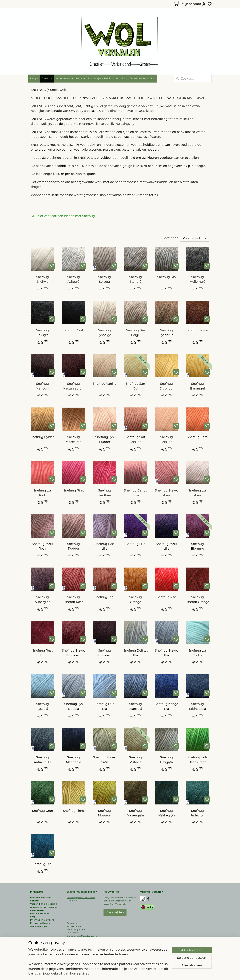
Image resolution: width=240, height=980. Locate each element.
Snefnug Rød (166, 597)
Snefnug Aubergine (42, 600)
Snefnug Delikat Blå (135, 653)
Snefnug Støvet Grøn (104, 760)
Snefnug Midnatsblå (198, 706)
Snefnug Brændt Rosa (73, 600)
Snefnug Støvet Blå (166, 653)
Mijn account (194, 4)
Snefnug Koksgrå (42, 333)
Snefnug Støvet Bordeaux (73, 653)
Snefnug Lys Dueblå (73, 706)
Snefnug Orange (135, 600)
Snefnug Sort (73, 330)
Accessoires (64, 78)
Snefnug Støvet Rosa (166, 493)
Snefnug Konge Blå (166, 706)
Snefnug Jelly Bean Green (198, 760)
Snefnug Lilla (135, 544)
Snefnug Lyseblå (42, 706)
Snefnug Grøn (42, 811)
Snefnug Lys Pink (42, 493)
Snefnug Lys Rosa (197, 493)
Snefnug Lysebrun (166, 333)
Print (81, 78)
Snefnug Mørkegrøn (166, 813)
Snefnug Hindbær (104, 493)
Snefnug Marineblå (73, 760)
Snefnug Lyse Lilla (104, 546)
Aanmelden (115, 912)
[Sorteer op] (194, 238)
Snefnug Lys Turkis (197, 653)
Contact (35, 901)
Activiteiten (120, 78)
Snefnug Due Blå (104, 706)
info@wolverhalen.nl (77, 945)
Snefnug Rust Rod (42, 653)
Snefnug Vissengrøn (135, 813)
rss (137, 974)
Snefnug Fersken (166, 440)
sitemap (131, 974)
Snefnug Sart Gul (135, 386)
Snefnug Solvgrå (104, 279)
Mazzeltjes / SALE (99, 78)
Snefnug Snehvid (42, 279)
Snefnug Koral (198, 437)
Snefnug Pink (73, 490)
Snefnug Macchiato (73, 440)
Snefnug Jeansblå (135, 706)
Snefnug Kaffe (197, 330)
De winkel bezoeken (143, 78)
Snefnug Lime (73, 811)
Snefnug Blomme (197, 546)
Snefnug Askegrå (73, 279)
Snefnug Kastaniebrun (73, 386)
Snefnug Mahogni (42, 386)
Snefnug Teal (42, 864)
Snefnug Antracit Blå (42, 760)
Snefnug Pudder (73, 546)
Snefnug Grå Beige (135, 333)
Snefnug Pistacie (135, 760)
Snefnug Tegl (104, 597)
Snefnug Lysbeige (104, 333)
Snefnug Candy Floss (135, 493)
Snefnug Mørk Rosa (42, 546)
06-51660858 (73, 933)
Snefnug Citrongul (166, 386)
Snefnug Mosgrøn (104, 813)
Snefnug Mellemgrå (198, 279)
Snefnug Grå (166, 277)
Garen (47, 78)
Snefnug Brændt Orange (197, 600)
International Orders (42, 920)
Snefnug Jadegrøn (198, 813)
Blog (34, 78)
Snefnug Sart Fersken (135, 440)
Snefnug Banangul (197, 386)
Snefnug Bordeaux (104, 653)
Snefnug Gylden (42, 437)
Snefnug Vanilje (104, 384)
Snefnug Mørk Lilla (166, 546)
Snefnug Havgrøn (166, 760)
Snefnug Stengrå (135, 279)
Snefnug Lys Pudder (104, 440)
